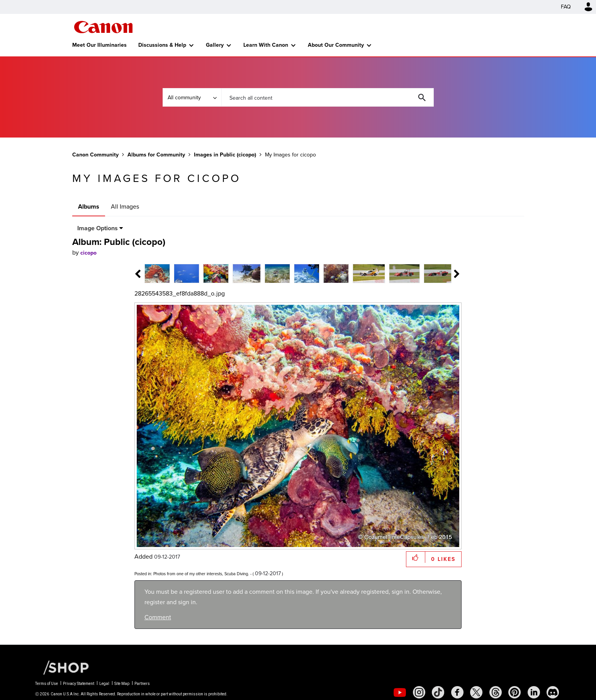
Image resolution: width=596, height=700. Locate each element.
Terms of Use (47, 684)
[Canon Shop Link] (62, 667)
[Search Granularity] (192, 97)
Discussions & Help (162, 45)
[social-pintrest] (514, 692)
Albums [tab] (89, 206)
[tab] (173, 273)
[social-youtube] (400, 692)
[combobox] (328, 97)
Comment (158, 617)
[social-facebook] (457, 692)
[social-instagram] (419, 692)
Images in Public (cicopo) (225, 155)
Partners (142, 684)
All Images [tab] (125, 206)
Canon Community (103, 27)
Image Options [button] (98, 228)
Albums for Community (156, 155)
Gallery (215, 45)
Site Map (122, 684)
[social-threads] (496, 692)
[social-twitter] (476, 692)
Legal (104, 684)
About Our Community (336, 45)
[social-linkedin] (534, 692)
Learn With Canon (266, 45)
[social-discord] (553, 692)
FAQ (566, 7)
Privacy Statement (79, 684)
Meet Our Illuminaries (99, 45)
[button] (416, 557)
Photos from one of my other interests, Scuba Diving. (201, 574)
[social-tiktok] (438, 692)
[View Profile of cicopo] (88, 253)
